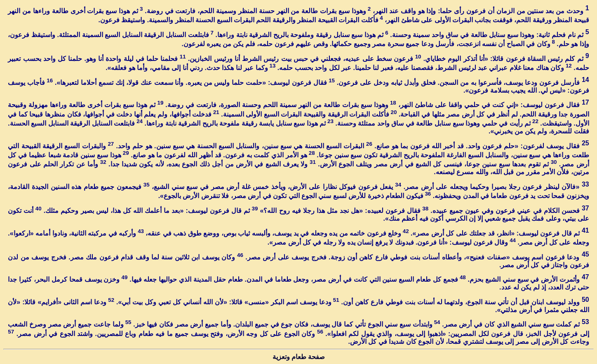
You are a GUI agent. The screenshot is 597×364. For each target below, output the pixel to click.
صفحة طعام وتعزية (299, 357)
